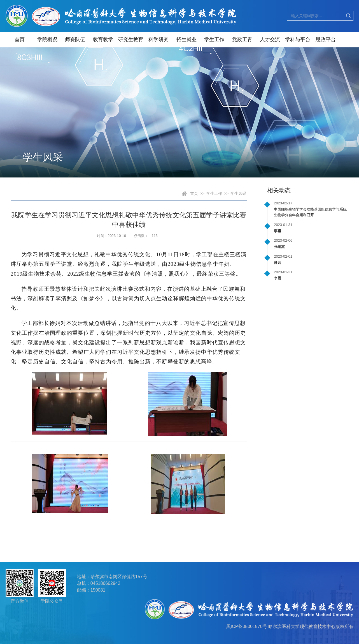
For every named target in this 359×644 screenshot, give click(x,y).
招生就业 (187, 40)
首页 (20, 40)
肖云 (278, 263)
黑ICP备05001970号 (247, 626)
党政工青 (242, 40)
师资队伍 (75, 40)
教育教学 (103, 40)
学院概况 (47, 40)
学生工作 (214, 40)
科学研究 (158, 40)
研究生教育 (131, 40)
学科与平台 (298, 40)
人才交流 (270, 40)
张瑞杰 (279, 247)
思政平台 (326, 40)
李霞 (278, 231)
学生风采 (238, 193)
